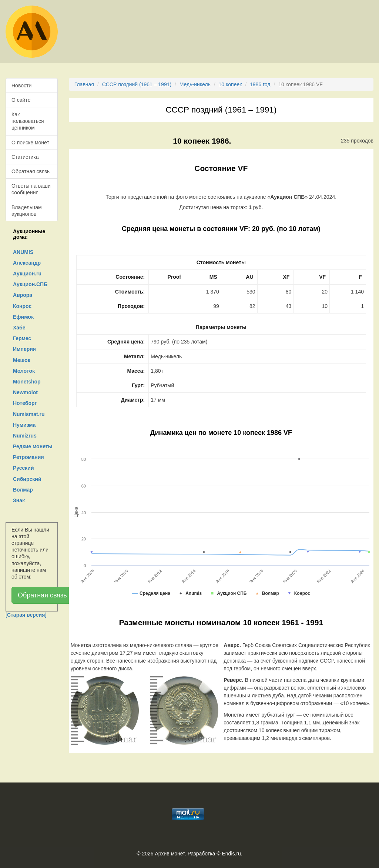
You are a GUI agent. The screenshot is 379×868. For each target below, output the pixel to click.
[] (26, 615)
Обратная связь (31, 171)
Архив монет (170, 854)
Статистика (25, 157)
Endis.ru (231, 854)
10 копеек (230, 84)
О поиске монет (30, 143)
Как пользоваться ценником (28, 121)
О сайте (21, 100)
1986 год (260, 84)
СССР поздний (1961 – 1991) (137, 84)
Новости (21, 86)
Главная (84, 84)
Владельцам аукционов (27, 211)
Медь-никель (195, 84)
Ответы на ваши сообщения (31, 189)
